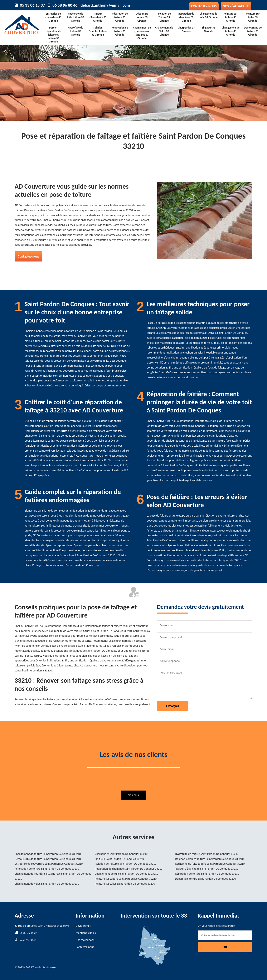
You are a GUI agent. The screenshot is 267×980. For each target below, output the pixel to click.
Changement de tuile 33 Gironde (208, 15)
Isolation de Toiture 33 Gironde (164, 17)
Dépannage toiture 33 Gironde (142, 17)
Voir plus (133, 795)
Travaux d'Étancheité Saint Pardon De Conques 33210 (207, 869)
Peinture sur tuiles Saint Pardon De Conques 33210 (125, 884)
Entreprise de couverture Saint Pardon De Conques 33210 (49, 864)
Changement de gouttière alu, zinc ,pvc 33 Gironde (142, 33)
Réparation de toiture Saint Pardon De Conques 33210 (207, 874)
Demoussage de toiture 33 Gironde (253, 31)
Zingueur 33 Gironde (208, 29)
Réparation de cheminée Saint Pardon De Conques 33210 (129, 869)
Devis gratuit (83, 926)
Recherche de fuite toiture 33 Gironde (75, 17)
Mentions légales (86, 933)
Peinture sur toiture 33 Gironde (231, 17)
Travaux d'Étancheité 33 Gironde (98, 17)
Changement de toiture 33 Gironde (231, 31)
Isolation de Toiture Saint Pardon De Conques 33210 (126, 864)
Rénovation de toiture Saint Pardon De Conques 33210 (47, 869)
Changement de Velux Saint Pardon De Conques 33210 (47, 884)
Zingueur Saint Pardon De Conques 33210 (119, 859)
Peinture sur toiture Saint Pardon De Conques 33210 (126, 879)
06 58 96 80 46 (65, 5)
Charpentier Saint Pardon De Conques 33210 (121, 854)
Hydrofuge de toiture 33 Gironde (75, 31)
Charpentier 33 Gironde (186, 29)
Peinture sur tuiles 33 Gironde (253, 17)
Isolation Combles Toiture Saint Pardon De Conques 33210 (209, 859)
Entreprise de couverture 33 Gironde (53, 17)
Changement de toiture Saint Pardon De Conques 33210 (48, 854)
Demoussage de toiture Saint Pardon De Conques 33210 (48, 859)
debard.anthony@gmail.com (105, 5)
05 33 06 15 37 (32, 5)
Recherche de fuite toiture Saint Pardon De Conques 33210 (210, 864)
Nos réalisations (236, 6)
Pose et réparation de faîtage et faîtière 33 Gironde (53, 35)
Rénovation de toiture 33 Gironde (120, 31)
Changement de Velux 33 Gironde (164, 31)
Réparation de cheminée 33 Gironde (186, 17)
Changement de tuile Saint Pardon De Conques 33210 (127, 874)
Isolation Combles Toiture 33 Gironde (98, 31)
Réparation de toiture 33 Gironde (120, 17)
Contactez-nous (204, 6)
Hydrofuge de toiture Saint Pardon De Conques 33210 (207, 854)
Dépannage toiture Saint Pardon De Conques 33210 (205, 879)
